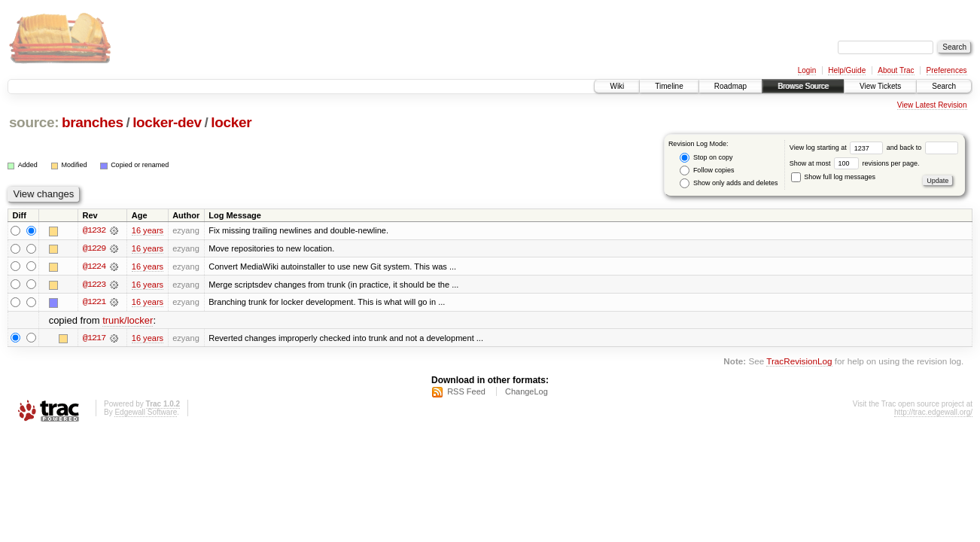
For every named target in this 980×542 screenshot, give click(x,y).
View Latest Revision (932, 105)
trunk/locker (128, 321)
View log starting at (838, 148)
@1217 (94, 339)
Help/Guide (847, 70)
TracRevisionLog (799, 362)
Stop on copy (706, 158)
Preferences (947, 70)
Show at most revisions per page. (855, 163)
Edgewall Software (146, 413)
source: (34, 122)
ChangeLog (527, 392)
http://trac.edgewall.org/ (933, 413)
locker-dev (167, 122)
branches (93, 122)
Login (807, 70)
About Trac (896, 70)
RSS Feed (466, 392)
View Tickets (880, 86)
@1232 (94, 230)
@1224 (94, 266)
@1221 (94, 303)
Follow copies (707, 171)
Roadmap (730, 86)
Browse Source (803, 86)
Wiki (617, 86)
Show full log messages (833, 177)
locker (231, 122)
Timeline (669, 86)
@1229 (94, 248)
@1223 (94, 285)
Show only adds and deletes (729, 183)
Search (944, 86)
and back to (922, 148)
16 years (148, 230)
